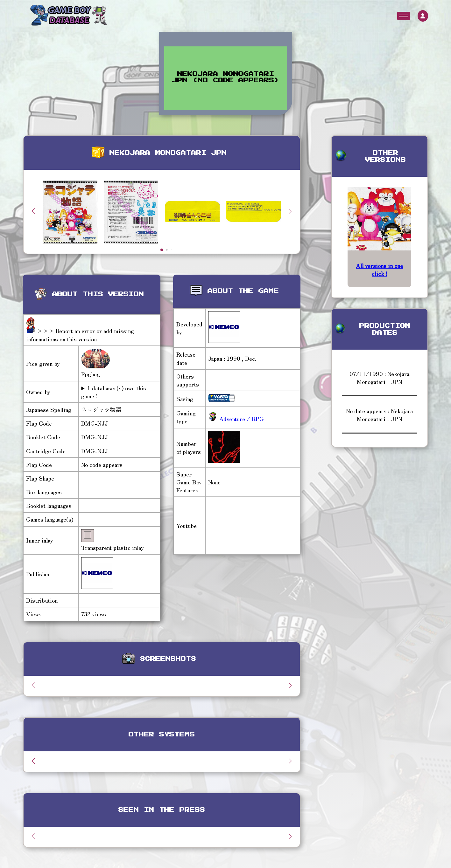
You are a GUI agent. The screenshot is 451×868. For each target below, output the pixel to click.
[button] (290, 211)
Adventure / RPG (241, 419)
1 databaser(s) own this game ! (114, 392)
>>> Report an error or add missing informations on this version (80, 335)
